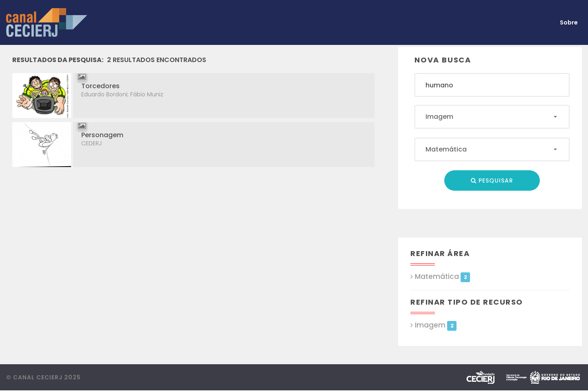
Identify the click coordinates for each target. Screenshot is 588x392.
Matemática (442, 277)
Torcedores (100, 86)
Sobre (569, 22)
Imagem (436, 325)
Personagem (102, 135)
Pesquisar (492, 180)
